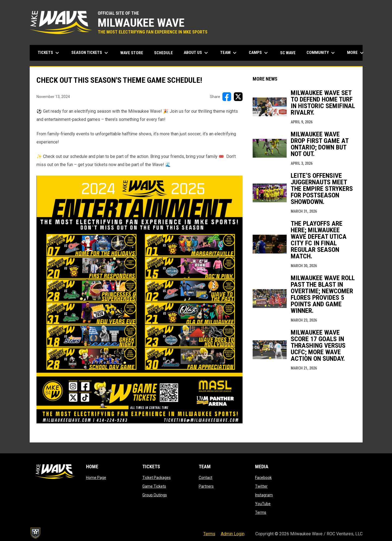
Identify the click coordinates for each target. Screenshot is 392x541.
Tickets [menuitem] (49, 53)
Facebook (263, 478)
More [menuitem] (356, 53)
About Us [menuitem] (197, 53)
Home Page (96, 478)
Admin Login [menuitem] (233, 534)
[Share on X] (238, 97)
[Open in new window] (140, 299)
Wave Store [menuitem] (134, 53)
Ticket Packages (157, 478)
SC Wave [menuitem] (290, 53)
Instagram (264, 495)
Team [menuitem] (229, 53)
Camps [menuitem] (259, 53)
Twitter (261, 486)
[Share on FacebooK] (227, 97)
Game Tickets (154, 486)
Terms (261, 512)
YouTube (263, 504)
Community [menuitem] (321, 53)
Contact (206, 478)
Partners (206, 486)
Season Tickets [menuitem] (90, 53)
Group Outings (155, 495)
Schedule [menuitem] (163, 53)
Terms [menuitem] (209, 534)
